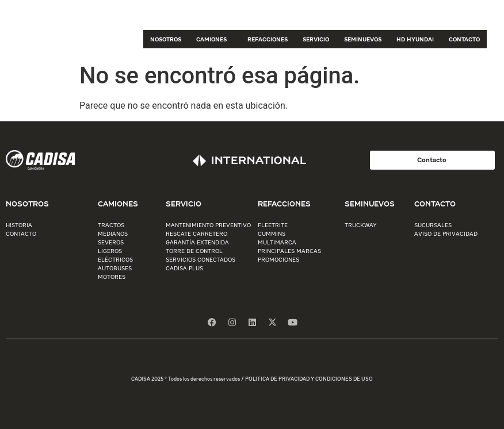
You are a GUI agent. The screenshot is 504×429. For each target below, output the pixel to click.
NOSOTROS (166, 39)
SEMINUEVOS (363, 39)
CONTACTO (464, 39)
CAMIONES (214, 39)
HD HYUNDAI (415, 39)
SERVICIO (316, 39)
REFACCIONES (268, 39)
